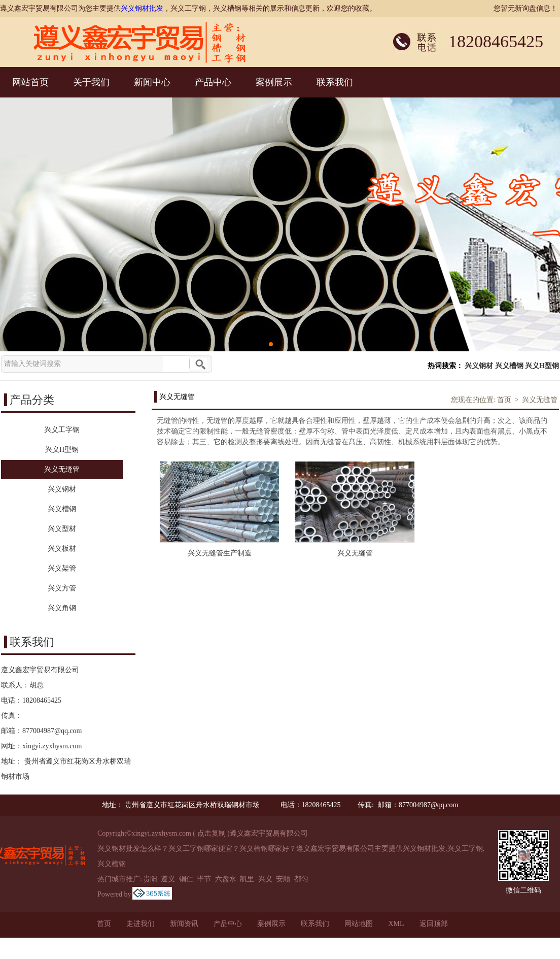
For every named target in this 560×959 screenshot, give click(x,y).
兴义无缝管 (540, 400)
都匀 (301, 879)
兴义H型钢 (542, 366)
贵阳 (150, 879)
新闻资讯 (184, 924)
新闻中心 (152, 82)
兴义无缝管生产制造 (220, 553)
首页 (504, 400)
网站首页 (30, 82)
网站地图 (359, 924)
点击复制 (212, 833)
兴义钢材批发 (142, 8)
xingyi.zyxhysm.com (52, 746)
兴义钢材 (479, 366)
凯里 (247, 879)
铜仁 (186, 879)
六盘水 (226, 879)
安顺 (283, 879)
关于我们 (91, 82)
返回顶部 (434, 924)
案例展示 (274, 82)
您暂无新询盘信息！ (526, 8)
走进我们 (141, 924)
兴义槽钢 (509, 366)
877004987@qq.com (52, 731)
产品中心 (213, 82)
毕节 (204, 879)
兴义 (265, 879)
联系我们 (335, 82)
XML (396, 924)
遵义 (168, 879)
